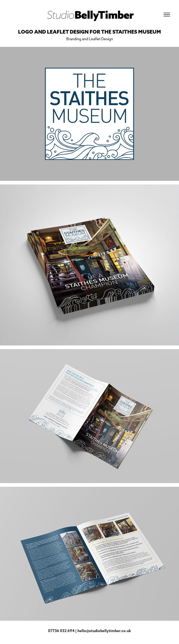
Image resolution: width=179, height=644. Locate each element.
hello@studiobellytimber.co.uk (104, 631)
